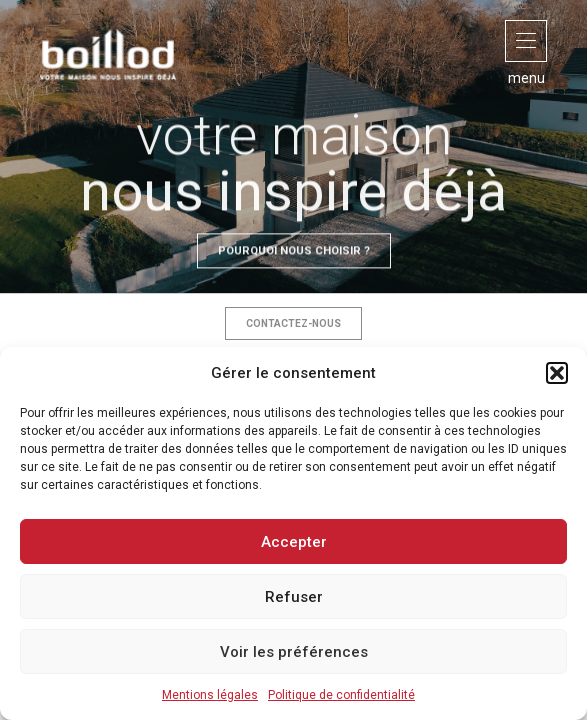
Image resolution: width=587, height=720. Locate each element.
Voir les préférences (294, 652)
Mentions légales (210, 695)
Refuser (294, 597)
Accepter (294, 542)
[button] (557, 373)
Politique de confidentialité (341, 695)
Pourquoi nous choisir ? (294, 274)
